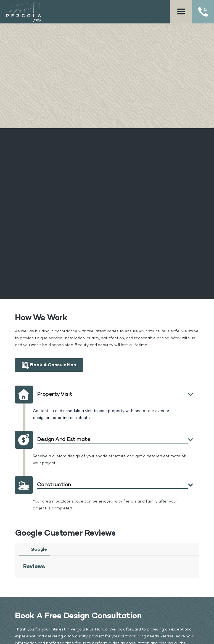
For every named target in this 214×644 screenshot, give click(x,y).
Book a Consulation (53, 365)
